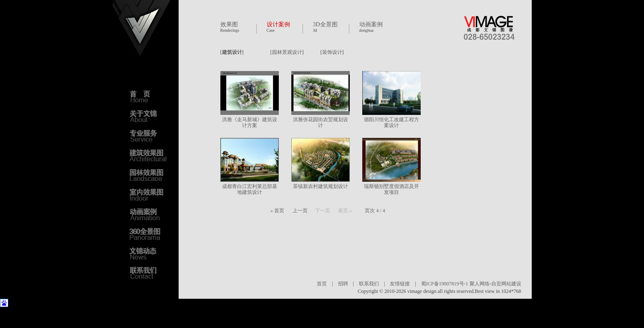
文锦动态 (150, 253)
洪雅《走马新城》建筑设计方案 (250, 122)
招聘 (343, 284)
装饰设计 (332, 52)
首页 (322, 284)
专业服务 (150, 135)
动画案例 (371, 24)
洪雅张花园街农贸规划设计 (321, 122)
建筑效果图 (150, 155)
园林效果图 (150, 175)
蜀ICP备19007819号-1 (445, 284)
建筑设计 (232, 52)
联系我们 (369, 284)
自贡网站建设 (506, 284)
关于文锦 (150, 116)
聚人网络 (480, 284)
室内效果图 (150, 194)
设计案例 (278, 24)
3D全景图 (325, 24)
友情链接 (400, 284)
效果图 (229, 24)
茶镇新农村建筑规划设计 (321, 186)
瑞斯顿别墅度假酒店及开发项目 (391, 189)
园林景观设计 (287, 52)
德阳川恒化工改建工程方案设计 (391, 122)
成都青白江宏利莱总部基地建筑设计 (250, 189)
